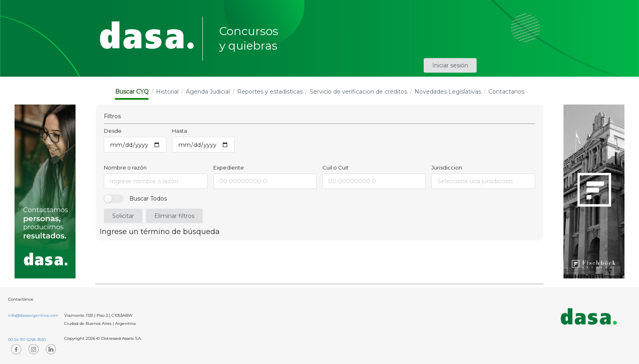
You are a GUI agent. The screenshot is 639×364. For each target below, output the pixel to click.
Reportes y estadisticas (270, 92)
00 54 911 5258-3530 (27, 340)
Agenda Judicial (208, 92)
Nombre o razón (125, 167)
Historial (167, 92)
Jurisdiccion (447, 167)
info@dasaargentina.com (33, 315)
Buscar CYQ (132, 92)
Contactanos (506, 92)
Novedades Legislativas (448, 92)
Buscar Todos (148, 199)
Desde (113, 131)
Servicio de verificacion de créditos (358, 92)
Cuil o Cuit (335, 167)
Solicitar (123, 216)
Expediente (229, 167)
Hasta (180, 131)
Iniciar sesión (450, 65)
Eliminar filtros (174, 216)
